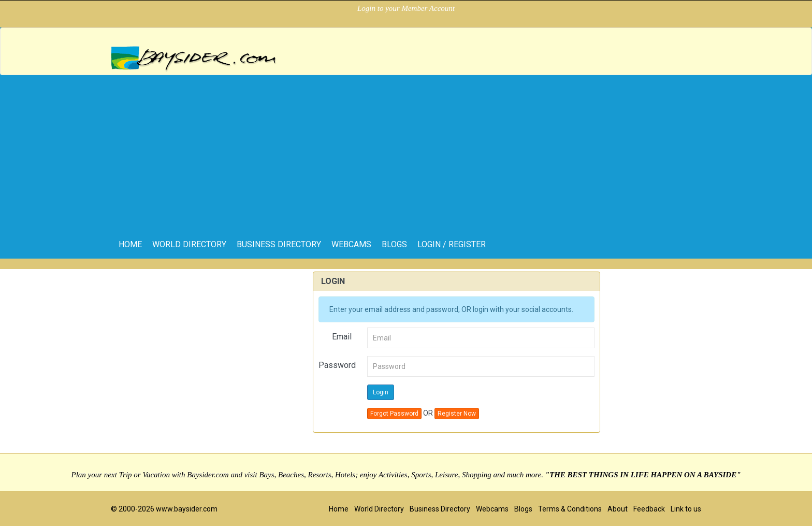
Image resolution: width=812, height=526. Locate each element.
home (130, 244)
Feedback (649, 509)
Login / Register (452, 244)
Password (337, 365)
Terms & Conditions (570, 509)
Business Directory (279, 244)
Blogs (394, 244)
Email (342, 337)
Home (339, 509)
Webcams (351, 244)
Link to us (686, 509)
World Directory (189, 244)
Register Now (457, 414)
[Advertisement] (406, 153)
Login (381, 392)
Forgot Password (394, 414)
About (618, 509)
